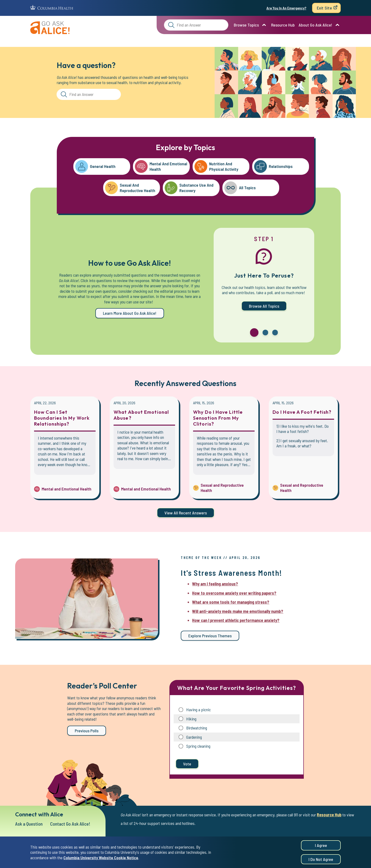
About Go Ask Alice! (315, 25)
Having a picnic (199, 710)
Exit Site (324, 8)
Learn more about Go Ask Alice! (130, 313)
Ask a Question (29, 824)
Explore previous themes (210, 636)
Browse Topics (246, 25)
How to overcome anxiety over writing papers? (234, 593)
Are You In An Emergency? (286, 8)
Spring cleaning (198, 746)
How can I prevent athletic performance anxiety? (236, 620)
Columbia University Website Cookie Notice (101, 858)
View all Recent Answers (186, 513)
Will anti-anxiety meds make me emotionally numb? (238, 611)
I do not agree (321, 859)
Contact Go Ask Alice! (70, 824)
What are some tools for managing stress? (231, 602)
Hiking (191, 719)
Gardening (194, 737)
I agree (321, 846)
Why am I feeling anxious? (215, 584)
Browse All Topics (264, 306)
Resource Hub (283, 25)
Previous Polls (87, 731)
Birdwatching (197, 728)
